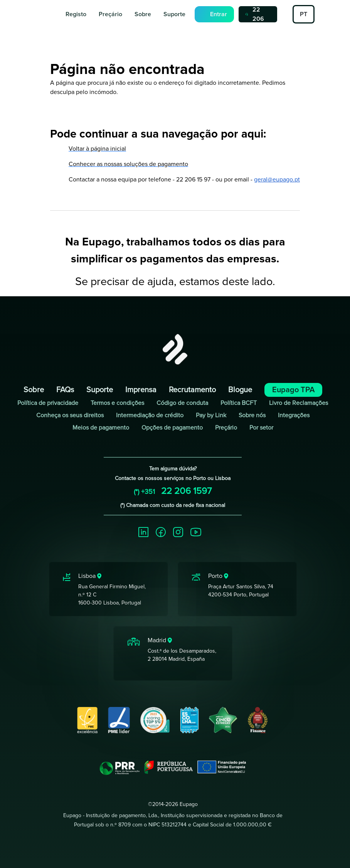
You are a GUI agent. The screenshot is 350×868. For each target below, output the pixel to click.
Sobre (143, 14)
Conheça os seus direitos (70, 415)
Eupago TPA (293, 390)
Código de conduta (182, 403)
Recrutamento (192, 390)
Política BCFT (239, 403)
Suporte (174, 14)
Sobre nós (252, 415)
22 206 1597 (256, 14)
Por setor (261, 428)
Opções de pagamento (172, 428)
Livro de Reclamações (299, 403)
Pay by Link (211, 415)
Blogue (240, 390)
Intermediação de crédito (150, 415)
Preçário (110, 14)
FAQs (65, 390)
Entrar (219, 14)
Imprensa (141, 390)
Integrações (294, 415)
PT (304, 14)
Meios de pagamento (101, 428)
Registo (76, 14)
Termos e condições (117, 403)
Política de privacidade (48, 403)
